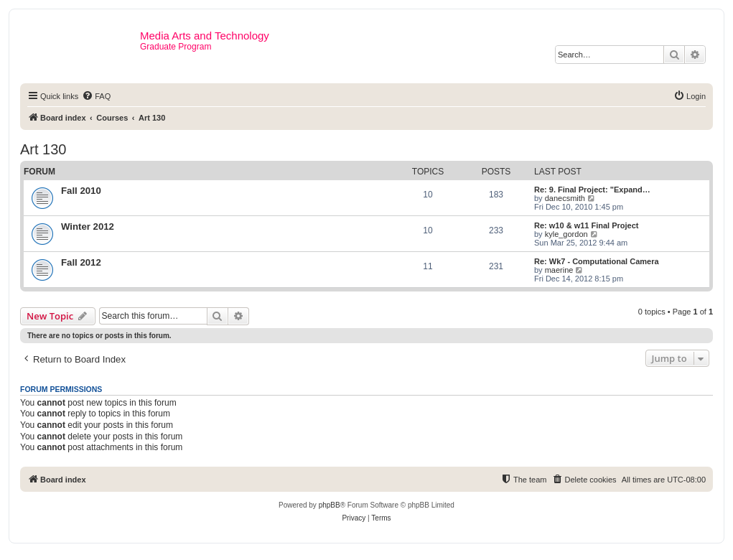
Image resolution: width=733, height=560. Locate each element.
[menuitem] (96, 96)
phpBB (330, 505)
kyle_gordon (566, 234)
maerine (559, 270)
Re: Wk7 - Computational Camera (597, 261)
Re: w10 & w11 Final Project (587, 225)
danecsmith (565, 198)
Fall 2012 (81, 262)
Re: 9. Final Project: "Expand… (592, 190)
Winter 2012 (88, 227)
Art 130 (43, 149)
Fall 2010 (81, 191)
